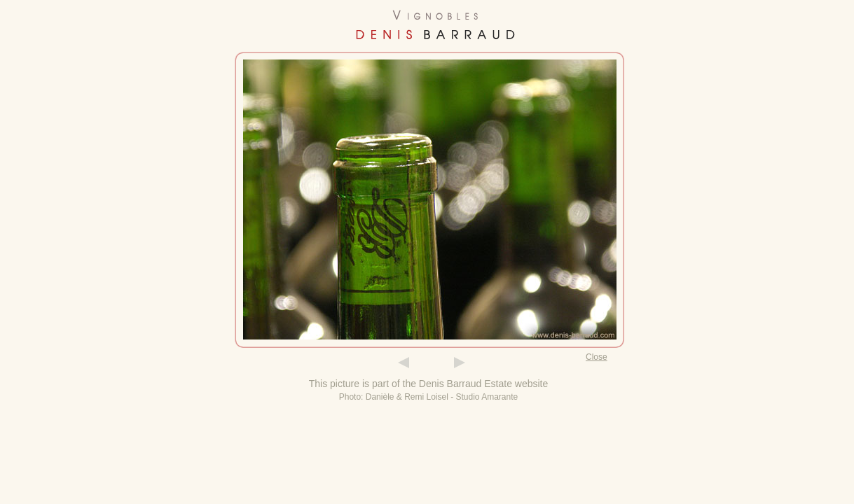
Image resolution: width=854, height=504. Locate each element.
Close (597, 357)
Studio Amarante (487, 397)
